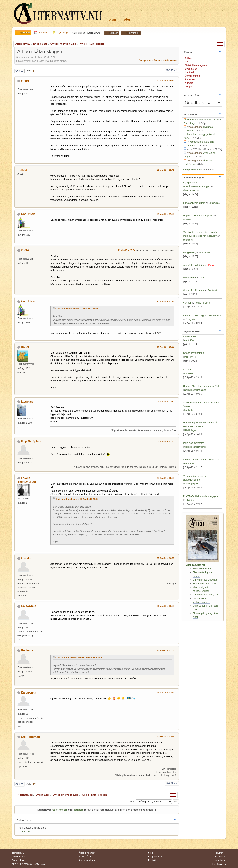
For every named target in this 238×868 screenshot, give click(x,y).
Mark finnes (190, 357)
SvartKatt (212, 290)
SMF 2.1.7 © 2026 (20, 864)
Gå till (132, 802)
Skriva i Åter (85, 857)
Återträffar (189, 340)
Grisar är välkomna (193, 290)
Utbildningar (190, 430)
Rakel (25, 347)
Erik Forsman (30, 737)
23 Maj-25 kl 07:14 (166, 737)
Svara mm (172, 70)
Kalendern (220, 857)
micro (25, 81)
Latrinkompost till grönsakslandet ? (202, 315)
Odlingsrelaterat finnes (195, 447)
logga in (79, 810)
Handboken (220, 860)
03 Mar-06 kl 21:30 (166, 402)
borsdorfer (188, 240)
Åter (127, 19)
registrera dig (60, 810)
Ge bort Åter (18, 860)
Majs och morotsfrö (193, 443)
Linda (202, 278)
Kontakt (152, 860)
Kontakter (189, 373)
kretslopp (28, 558)
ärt (28, 831)
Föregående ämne (150, 60)
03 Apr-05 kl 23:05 (166, 347)
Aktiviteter (189, 500)
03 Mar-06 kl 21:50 (166, 441)
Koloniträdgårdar (202, 569)
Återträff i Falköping (194, 265)
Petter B (212, 265)
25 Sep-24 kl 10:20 (166, 558)
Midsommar (189, 278)
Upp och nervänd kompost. (198, 216)
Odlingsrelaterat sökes (195, 390)
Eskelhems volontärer (205, 583)
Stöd (151, 853)
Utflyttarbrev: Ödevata (205, 580)
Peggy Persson (202, 303)
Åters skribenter (87, 853)
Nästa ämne (170, 60)
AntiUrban (28, 214)
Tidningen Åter (19, 853)
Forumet (219, 853)
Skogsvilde (214, 203)
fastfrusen (28, 402)
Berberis (27, 650)
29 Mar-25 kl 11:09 (166, 650)
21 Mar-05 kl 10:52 (166, 81)
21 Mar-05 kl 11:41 (166, 170)
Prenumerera (18, 857)
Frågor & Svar (155, 857)
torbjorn (187, 220)
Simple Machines (37, 864)
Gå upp (19, 784)
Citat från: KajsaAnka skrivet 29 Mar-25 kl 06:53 (79, 658)
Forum (112, 19)
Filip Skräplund (32, 441)
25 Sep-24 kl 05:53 (166, 478)
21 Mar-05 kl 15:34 (127, 250)
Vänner (187, 303)
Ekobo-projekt (191, 484)
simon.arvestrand (192, 190)
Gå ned (19, 71)
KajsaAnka (28, 606)
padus (22, 831)
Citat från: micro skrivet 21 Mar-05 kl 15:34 (77, 309)
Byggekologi (190, 252)
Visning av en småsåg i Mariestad (201, 459)
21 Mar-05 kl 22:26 (166, 301)
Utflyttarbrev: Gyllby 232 (206, 595)
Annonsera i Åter (87, 860)
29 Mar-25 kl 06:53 (166, 606)
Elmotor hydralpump (194, 203)
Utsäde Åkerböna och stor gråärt (201, 386)
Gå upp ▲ (222, 864)
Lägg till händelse (193, 170)
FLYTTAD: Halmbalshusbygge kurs (202, 496)
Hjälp (213, 864)
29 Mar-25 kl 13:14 (166, 693)
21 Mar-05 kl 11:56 (166, 214)
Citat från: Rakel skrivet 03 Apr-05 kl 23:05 (77, 499)
